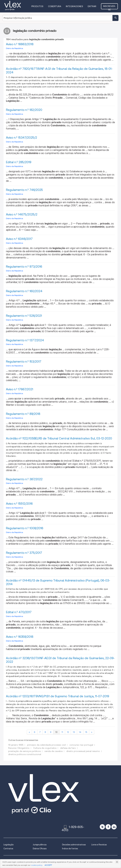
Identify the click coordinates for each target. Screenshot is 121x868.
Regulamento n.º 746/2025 (24, 190)
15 (86, 732)
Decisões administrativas (74, 845)
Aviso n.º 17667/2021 (20, 389)
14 (80, 732)
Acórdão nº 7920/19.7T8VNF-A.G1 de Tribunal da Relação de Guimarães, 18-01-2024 (59, 71)
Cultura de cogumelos (45, 748)
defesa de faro (68, 748)
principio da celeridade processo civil (46, 745)
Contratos (8, 849)
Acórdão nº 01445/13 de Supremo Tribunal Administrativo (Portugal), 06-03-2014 (58, 582)
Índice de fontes (70, 849)
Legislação (9, 845)
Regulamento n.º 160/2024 (24, 291)
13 (74, 732)
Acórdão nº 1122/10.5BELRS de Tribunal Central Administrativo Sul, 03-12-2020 (59, 438)
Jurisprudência (40, 845)
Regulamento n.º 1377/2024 (25, 340)
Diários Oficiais (40, 849)
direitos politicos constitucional (25, 754)
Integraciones (74, 6)
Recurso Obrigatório (19, 748)
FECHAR (116, 862)
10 (56, 732)
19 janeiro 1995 (16, 745)
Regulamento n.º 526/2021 (24, 316)
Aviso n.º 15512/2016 (19, 504)
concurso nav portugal (81, 745)
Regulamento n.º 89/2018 (23, 414)
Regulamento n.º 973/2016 (24, 267)
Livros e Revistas (99, 845)
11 (62, 732)
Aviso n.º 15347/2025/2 (22, 138)
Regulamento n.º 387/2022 (24, 479)
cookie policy (37, 865)
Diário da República (14, 48)
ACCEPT (48, 865)
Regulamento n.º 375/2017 (24, 553)
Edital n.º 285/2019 (19, 162)
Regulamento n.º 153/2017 (24, 362)
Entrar (92, 6)
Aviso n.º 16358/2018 (20, 637)
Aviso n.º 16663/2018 (20, 44)
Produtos (37, 6)
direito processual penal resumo (83, 751)
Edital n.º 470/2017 (19, 612)
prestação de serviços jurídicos (24, 751)
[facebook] (108, 827)
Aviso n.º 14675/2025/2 (22, 214)
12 (68, 732)
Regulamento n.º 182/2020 (24, 110)
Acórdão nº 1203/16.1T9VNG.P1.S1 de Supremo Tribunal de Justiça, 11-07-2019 (58, 696)
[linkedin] (114, 827)
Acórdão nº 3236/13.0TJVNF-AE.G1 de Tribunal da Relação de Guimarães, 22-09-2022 (60, 660)
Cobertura (55, 6)
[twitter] (102, 827)
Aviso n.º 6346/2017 (19, 239)
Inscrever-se (109, 7)
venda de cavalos (53, 751)
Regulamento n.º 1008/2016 (25, 528)
